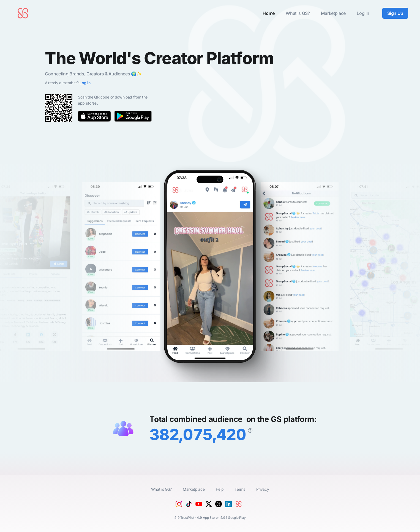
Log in (85, 83)
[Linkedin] (228, 506)
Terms (240, 489)
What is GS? (298, 13)
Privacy (263, 489)
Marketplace (333, 13)
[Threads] (219, 506)
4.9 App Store (207, 518)
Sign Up (395, 13)
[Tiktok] (189, 506)
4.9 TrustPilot (184, 518)
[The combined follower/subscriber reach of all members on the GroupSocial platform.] (250, 430)
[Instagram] (179, 506)
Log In (363, 13)
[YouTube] (199, 508)
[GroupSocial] (240, 508)
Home (269, 13)
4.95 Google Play (233, 518)
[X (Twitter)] (209, 506)
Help (220, 489)
